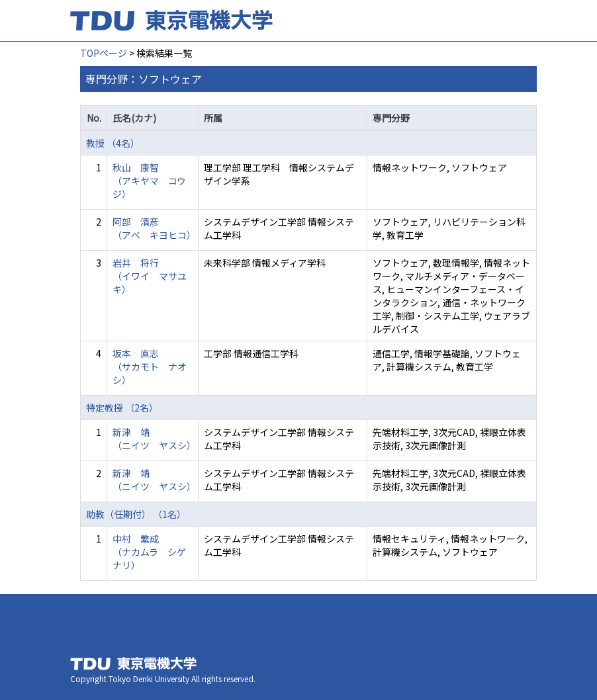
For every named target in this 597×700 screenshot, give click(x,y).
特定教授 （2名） (122, 408)
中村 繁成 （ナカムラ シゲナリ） (149, 552)
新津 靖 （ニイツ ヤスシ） (154, 439)
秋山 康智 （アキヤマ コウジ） (149, 181)
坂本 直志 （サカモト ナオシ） (150, 367)
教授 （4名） (113, 143)
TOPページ (104, 53)
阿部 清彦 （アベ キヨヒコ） (154, 228)
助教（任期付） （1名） (136, 514)
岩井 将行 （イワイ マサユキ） (150, 276)
